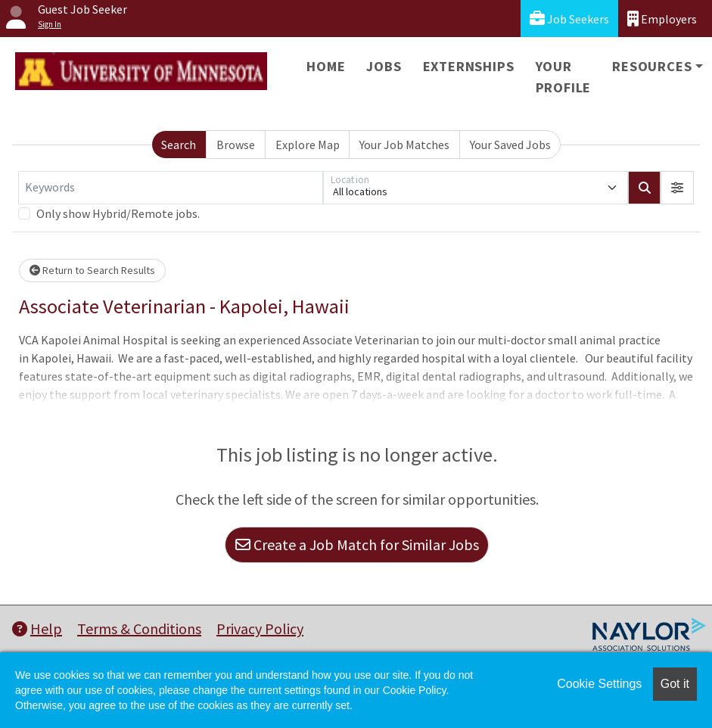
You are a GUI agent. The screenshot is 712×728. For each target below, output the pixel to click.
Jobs (384, 66)
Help (37, 628)
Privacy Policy (260, 628)
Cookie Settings (599, 684)
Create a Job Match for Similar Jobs (357, 544)
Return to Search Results (92, 270)
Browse (236, 145)
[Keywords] (171, 188)
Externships (469, 66)
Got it (675, 684)
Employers (662, 19)
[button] (677, 188)
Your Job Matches (404, 145)
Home (326, 66)
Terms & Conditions (139, 628)
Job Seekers (569, 19)
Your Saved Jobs (510, 145)
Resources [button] (652, 66)
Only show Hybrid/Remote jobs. (118, 213)
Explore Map (308, 145)
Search (179, 145)
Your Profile (564, 77)
